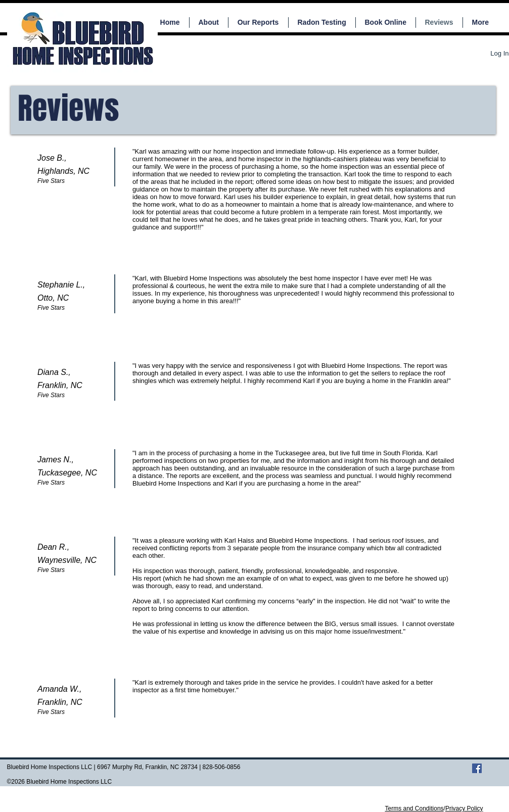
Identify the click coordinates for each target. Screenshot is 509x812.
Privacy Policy (464, 808)
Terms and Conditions (414, 808)
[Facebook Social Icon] (477, 768)
